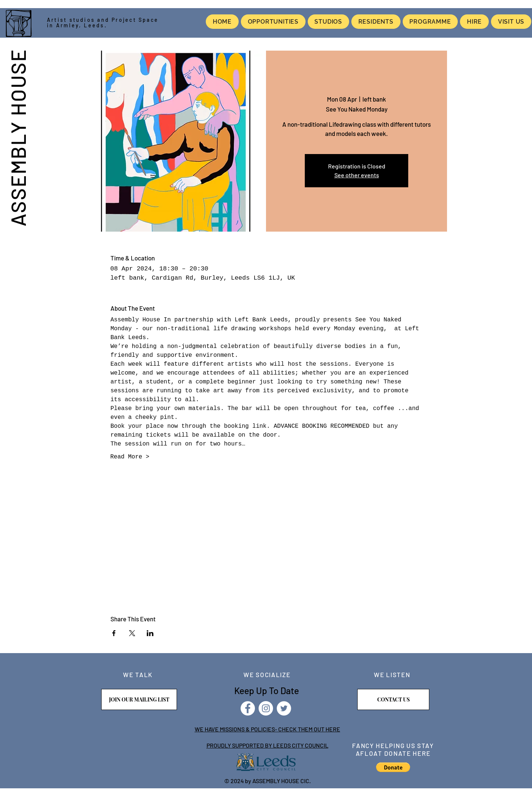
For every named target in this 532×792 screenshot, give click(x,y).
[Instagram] (266, 708)
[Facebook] (248, 708)
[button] (393, 767)
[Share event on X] (132, 633)
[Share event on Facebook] (114, 633)
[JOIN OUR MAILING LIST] (139, 699)
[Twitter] (284, 708)
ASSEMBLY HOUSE (18, 137)
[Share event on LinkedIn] (150, 633)
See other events (357, 175)
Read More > (130, 457)
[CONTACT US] (393, 699)
